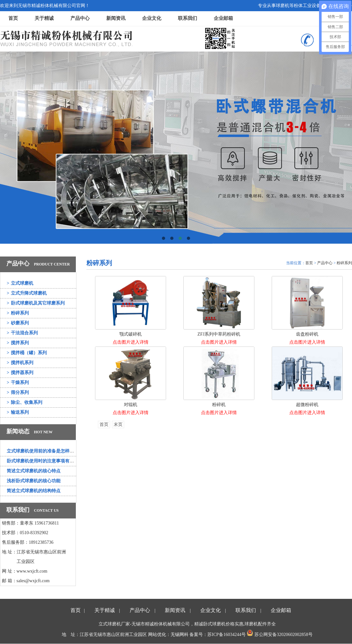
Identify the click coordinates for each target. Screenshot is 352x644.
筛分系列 (18, 392)
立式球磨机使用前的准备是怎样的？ (43, 451)
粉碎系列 (18, 313)
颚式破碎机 (131, 334)
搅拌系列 (18, 343)
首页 (13, 18)
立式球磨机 (20, 283)
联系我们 (188, 18)
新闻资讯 (116, 18)
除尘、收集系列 (24, 402)
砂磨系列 (18, 323)
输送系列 (18, 412)
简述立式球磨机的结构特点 (34, 491)
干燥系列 (18, 383)
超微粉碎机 (307, 405)
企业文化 (152, 18)
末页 (118, 424)
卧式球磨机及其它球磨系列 (36, 303)
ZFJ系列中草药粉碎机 (219, 334)
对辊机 (131, 405)
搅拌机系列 (20, 363)
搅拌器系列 (20, 373)
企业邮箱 (223, 18)
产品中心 (80, 18)
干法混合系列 (22, 333)
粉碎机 (219, 405)
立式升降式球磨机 (27, 293)
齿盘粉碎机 (307, 334)
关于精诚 (44, 18)
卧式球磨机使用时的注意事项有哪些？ (45, 461)
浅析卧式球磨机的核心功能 (34, 481)
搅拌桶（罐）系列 (27, 353)
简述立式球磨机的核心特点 (34, 471)
